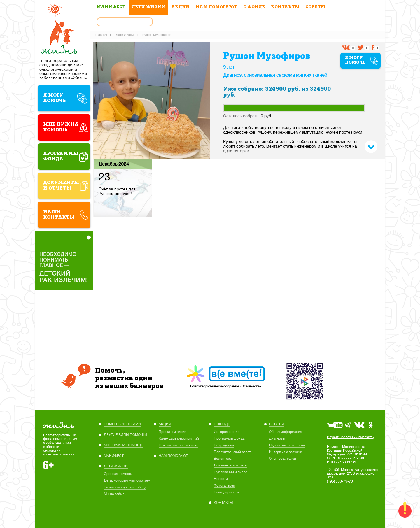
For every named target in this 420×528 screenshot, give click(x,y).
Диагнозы (277, 438)
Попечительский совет (232, 452)
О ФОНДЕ (254, 7)
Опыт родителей (282, 459)
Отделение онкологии (287, 445)
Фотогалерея (224, 485)
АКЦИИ (180, 7)
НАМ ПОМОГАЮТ (216, 7)
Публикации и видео (231, 472)
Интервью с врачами (286, 452)
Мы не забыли (115, 494)
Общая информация (285, 432)
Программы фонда (229, 438)
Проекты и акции (173, 432)
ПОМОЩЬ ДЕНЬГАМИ (122, 424)
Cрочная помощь (118, 474)
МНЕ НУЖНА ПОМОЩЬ (124, 445)
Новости (221, 479)
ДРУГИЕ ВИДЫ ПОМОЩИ (125, 435)
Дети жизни (126, 34)
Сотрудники (224, 445)
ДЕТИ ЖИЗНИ (148, 7)
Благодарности (226, 492)
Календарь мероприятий (179, 438)
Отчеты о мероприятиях (178, 445)
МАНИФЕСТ (111, 7)
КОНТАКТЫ (285, 7)
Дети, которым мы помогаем (127, 480)
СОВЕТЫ (315, 7)
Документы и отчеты (231, 465)
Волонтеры (223, 459)
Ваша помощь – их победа (125, 487)
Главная (102, 34)
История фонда (227, 432)
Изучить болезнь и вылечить (350, 437)
